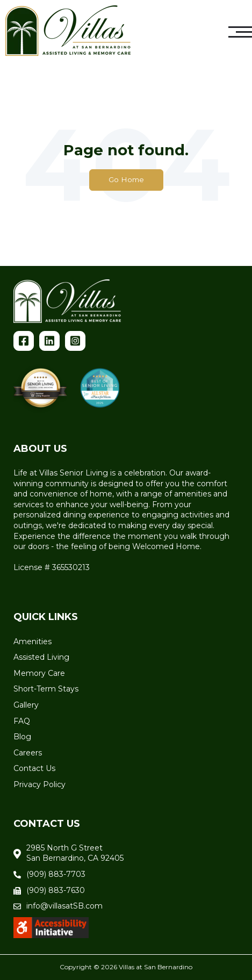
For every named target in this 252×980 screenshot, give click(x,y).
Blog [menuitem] (22, 737)
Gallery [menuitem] (26, 705)
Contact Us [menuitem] (34, 768)
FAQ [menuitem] (22, 721)
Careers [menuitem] (28, 753)
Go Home (126, 179)
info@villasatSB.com (64, 906)
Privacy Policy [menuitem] (39, 784)
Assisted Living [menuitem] (41, 657)
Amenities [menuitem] (33, 642)
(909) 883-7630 (56, 890)
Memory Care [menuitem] (39, 673)
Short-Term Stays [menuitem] (46, 689)
